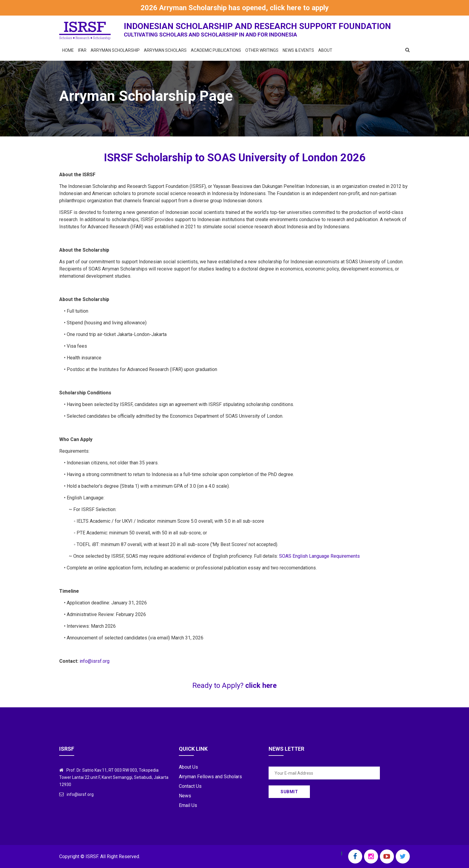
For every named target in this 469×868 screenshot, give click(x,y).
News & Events (298, 50)
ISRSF (92, 856)
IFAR (82, 50)
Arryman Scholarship (115, 50)
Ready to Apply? (234, 685)
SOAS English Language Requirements (319, 556)
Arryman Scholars (165, 50)
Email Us (188, 805)
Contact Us (190, 786)
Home (68, 50)
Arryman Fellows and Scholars (210, 777)
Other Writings (262, 50)
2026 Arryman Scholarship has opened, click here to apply (235, 8)
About (325, 50)
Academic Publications (216, 50)
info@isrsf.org (95, 661)
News (185, 796)
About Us (188, 767)
